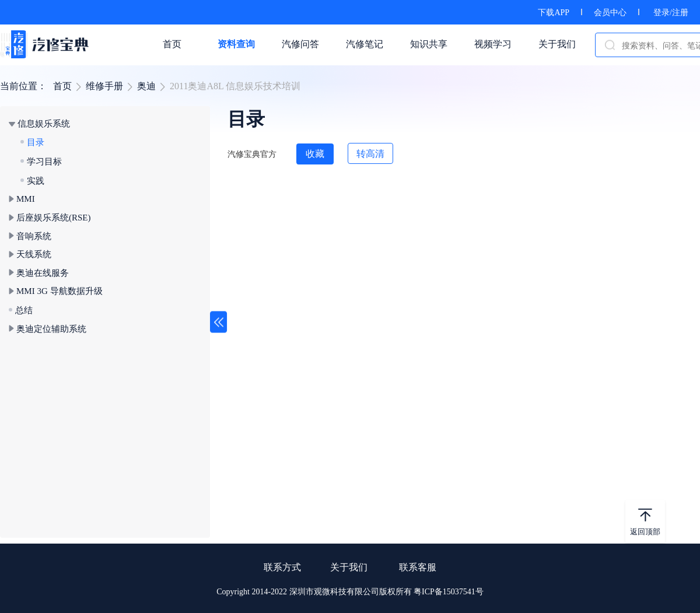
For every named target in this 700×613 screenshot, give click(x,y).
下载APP (554, 13)
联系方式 (282, 567)
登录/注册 (671, 13)
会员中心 (610, 13)
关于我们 (349, 567)
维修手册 (104, 86)
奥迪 (146, 86)
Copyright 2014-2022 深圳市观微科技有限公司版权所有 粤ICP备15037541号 (350, 592)
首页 (62, 86)
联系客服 (418, 567)
